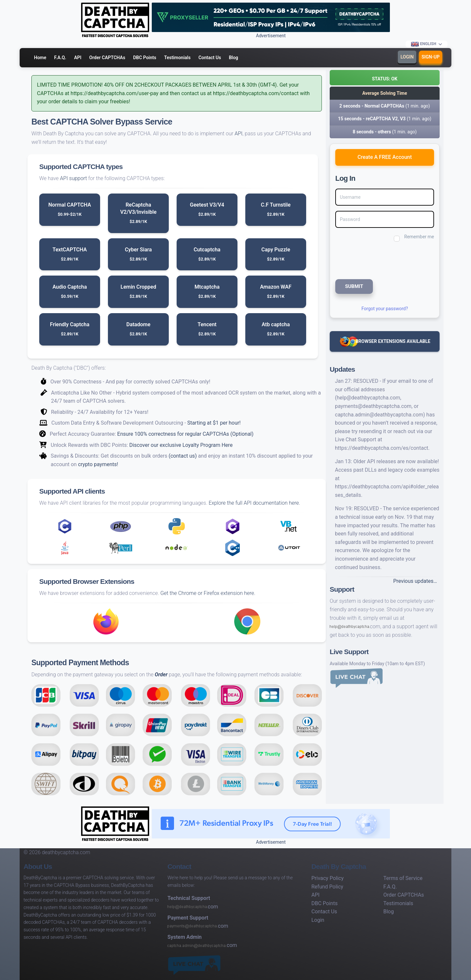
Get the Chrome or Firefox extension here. (208, 593)
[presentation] (379, 260)
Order (161, 675)
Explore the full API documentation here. (254, 503)
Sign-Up (431, 57)
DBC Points (145, 58)
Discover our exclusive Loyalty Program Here (181, 445)
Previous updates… (415, 581)
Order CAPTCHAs (107, 58)
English (424, 44)
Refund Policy (327, 887)
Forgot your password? (385, 309)
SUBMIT (354, 286)
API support (73, 178)
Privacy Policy (328, 878)
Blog (234, 58)
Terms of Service (403, 878)
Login (407, 57)
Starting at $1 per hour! (214, 423)
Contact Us (210, 58)
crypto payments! (98, 464)
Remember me (419, 237)
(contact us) (183, 456)
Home (40, 58)
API (78, 58)
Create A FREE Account (385, 157)
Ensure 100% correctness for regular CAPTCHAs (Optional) (185, 434)
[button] (385, 78)
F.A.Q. (60, 58)
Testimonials (177, 58)
